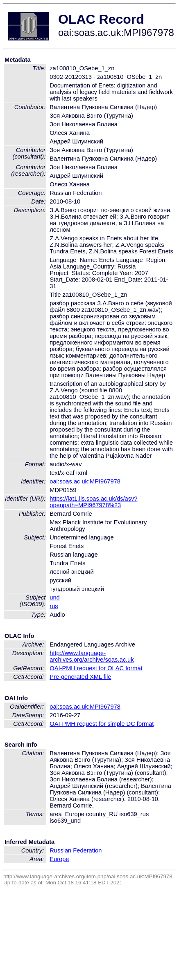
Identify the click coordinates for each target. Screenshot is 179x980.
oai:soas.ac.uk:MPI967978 (85, 481)
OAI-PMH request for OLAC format (96, 668)
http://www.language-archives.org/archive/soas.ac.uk (92, 656)
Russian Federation (76, 850)
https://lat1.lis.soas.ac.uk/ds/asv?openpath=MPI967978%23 (93, 502)
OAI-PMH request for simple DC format (102, 724)
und (54, 597)
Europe (59, 859)
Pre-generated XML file (80, 677)
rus (54, 606)
